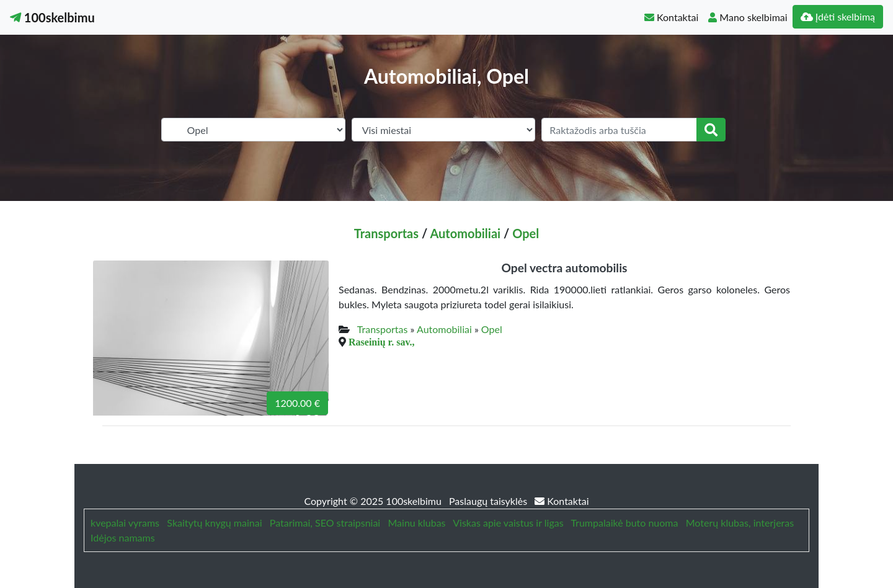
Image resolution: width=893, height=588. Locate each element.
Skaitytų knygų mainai (214, 523)
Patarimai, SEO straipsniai (325, 523)
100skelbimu (52, 17)
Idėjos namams (123, 537)
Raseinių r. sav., (382, 342)
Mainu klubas (417, 523)
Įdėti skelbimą (838, 16)
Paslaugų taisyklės (489, 501)
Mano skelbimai (748, 17)
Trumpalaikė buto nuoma (624, 523)
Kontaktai (671, 17)
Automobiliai (465, 233)
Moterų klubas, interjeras (740, 523)
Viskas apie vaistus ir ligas (508, 523)
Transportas (386, 233)
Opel (526, 233)
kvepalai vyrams (125, 523)
